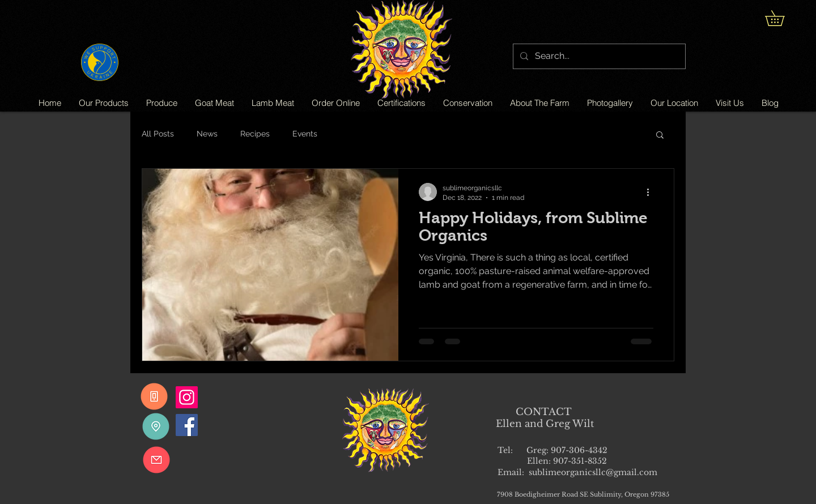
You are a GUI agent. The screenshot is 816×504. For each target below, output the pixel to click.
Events (305, 134)
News (207, 134)
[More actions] (652, 192)
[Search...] (598, 56)
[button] (782, 18)
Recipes (255, 134)
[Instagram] (187, 397)
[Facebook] (187, 425)
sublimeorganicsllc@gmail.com (593, 472)
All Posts (158, 134)
